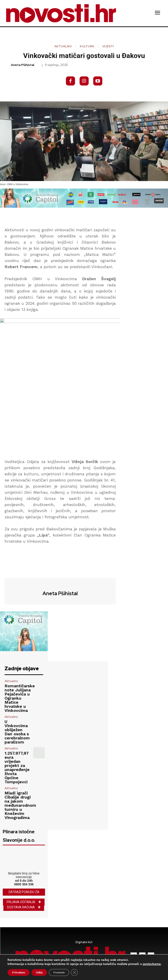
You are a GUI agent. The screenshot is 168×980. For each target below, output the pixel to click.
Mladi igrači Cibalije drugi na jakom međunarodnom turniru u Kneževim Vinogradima (20, 805)
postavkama (152, 964)
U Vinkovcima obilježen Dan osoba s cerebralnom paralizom (17, 732)
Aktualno (63, 46)
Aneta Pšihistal (23, 65)
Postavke (59, 972)
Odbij (39, 972)
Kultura (87, 46)
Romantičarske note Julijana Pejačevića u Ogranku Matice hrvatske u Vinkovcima (20, 698)
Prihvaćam (19, 972)
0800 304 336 (24, 884)
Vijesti (108, 46)
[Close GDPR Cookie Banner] (74, 972)
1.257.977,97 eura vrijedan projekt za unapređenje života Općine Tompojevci (17, 767)
